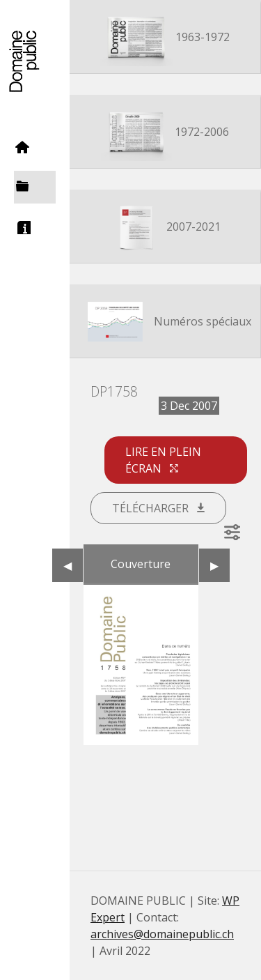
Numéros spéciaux (165, 323)
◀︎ (73, 565)
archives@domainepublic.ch (162, 934)
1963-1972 (165, 38)
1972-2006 (165, 133)
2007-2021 (165, 228)
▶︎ (220, 565)
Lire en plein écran (163, 460)
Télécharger (158, 508)
